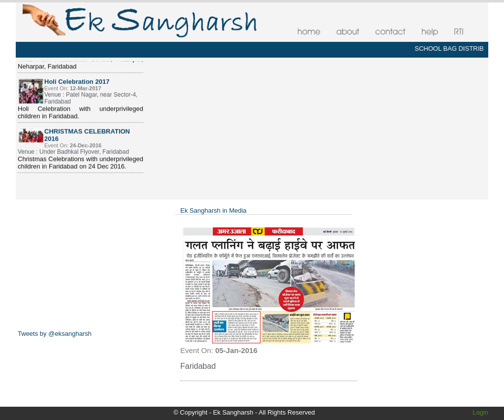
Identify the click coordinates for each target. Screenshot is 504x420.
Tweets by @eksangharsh (55, 334)
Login (480, 412)
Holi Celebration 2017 (77, 84)
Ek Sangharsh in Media (213, 210)
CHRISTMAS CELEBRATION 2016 (87, 138)
